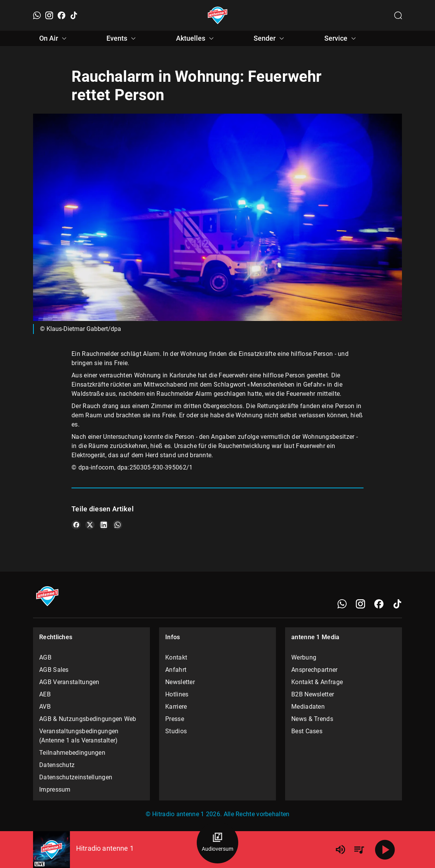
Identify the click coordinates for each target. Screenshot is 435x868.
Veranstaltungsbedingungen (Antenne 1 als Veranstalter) (79, 736)
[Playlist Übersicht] (359, 850)
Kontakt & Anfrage (317, 682)
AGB (45, 657)
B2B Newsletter (313, 694)
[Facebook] (61, 15)
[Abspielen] (385, 850)
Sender (270, 38)
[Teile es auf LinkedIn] (104, 525)
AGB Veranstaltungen (69, 682)
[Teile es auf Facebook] (76, 525)
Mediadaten (308, 707)
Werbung (304, 657)
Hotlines (177, 694)
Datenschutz (57, 765)
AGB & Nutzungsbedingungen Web (88, 719)
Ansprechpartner (315, 670)
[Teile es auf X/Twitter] (90, 525)
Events (122, 38)
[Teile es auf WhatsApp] (118, 525)
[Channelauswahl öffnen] (398, 15)
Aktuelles (196, 38)
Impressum (55, 789)
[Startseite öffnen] (218, 15)
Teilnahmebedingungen (72, 753)
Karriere (176, 707)
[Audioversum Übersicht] (217, 843)
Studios (176, 731)
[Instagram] (49, 15)
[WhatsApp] (37, 15)
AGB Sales (54, 670)
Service (341, 38)
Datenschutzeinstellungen (76, 777)
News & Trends (312, 719)
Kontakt (176, 657)
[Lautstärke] (340, 850)
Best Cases (307, 731)
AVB (45, 707)
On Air (54, 38)
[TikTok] (74, 15)
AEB (45, 694)
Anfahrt (176, 670)
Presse (175, 719)
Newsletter (180, 682)
